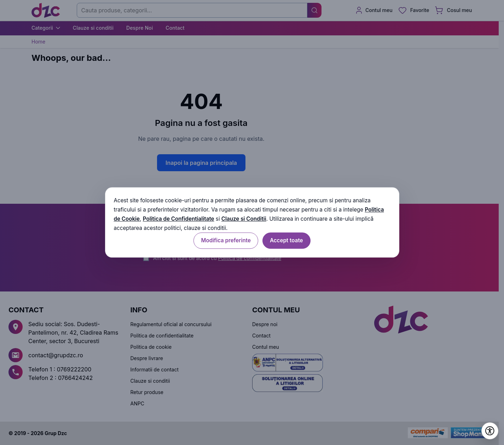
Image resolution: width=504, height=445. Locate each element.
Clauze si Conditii (244, 219)
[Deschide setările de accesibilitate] (490, 431)
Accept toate (286, 241)
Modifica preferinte (226, 241)
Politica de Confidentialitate (179, 219)
